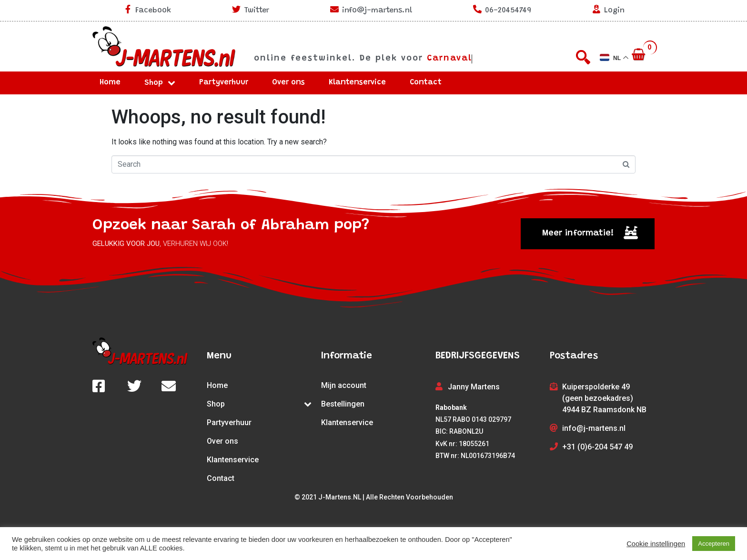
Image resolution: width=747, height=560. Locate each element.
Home (110, 82)
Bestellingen (343, 404)
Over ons (288, 82)
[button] (588, 234)
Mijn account (344, 385)
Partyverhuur (224, 82)
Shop (160, 83)
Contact (426, 82)
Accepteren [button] (714, 544)
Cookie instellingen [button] (656, 544)
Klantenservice (357, 82)
